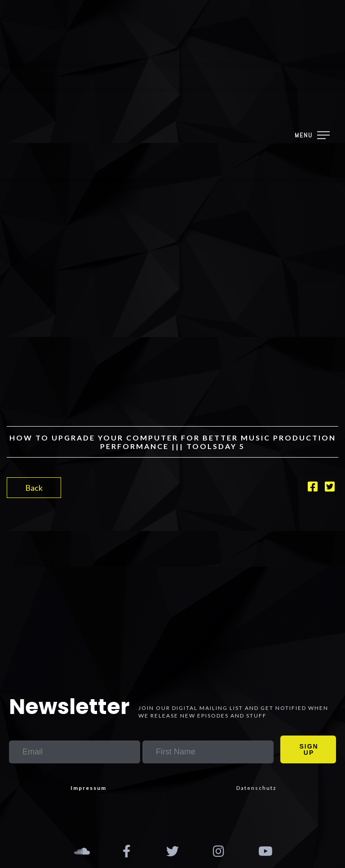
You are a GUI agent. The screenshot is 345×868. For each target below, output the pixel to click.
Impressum (88, 788)
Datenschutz (257, 788)
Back (34, 488)
